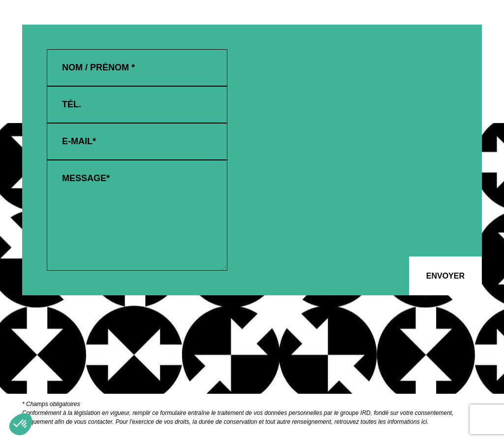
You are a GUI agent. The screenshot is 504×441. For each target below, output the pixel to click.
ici (424, 422)
